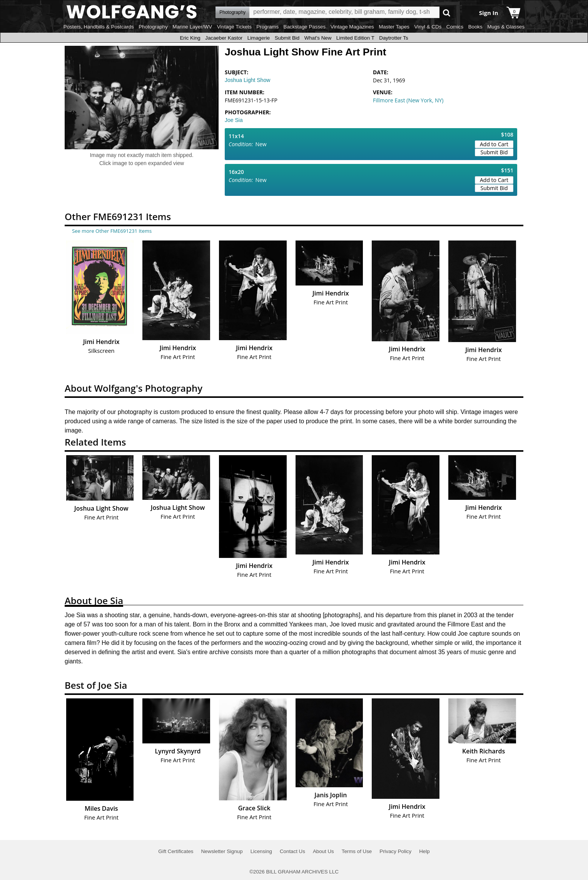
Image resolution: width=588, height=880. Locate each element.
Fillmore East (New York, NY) (408, 100)
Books (475, 27)
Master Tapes (394, 27)
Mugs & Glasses (506, 27)
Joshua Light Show (247, 80)
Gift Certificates (176, 851)
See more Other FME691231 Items (112, 231)
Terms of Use (357, 851)
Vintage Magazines (352, 27)
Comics (455, 27)
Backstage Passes (305, 27)
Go (447, 13)
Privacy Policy (395, 851)
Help (424, 851)
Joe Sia (234, 120)
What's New (318, 38)
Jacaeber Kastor (224, 38)
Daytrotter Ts (393, 38)
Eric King (190, 38)
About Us (323, 851)
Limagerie (259, 38)
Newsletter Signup (222, 851)
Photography (153, 27)
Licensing (261, 851)
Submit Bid (287, 38)
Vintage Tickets (234, 27)
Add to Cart (494, 144)
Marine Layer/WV (192, 27)
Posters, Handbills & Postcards (99, 27)
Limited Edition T (355, 38)
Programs (267, 27)
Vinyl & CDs (428, 27)
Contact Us (292, 851)
